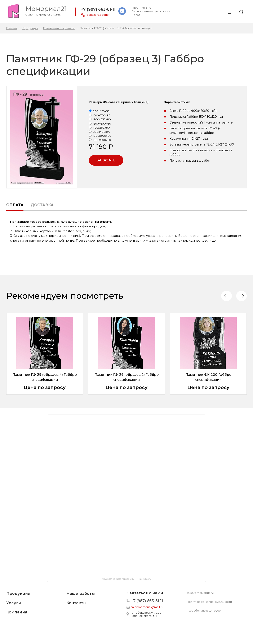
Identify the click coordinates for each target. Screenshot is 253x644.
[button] (241, 296)
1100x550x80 (101, 128)
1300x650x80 (102, 119)
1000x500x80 (102, 136)
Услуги (14, 603)
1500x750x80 (102, 115)
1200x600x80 (102, 124)
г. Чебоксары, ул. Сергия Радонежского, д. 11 (148, 614)
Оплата (15, 205)
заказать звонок (99, 15)
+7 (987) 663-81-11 (98, 9)
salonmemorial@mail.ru (147, 607)
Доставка (42, 205)
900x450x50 (101, 111)
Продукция (18, 594)
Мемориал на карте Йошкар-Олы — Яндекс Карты (127, 579)
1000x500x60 (102, 140)
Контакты (76, 603)
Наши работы (81, 594)
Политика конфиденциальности (209, 602)
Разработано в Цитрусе (204, 611)
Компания (17, 612)
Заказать (106, 160)
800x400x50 (101, 132)
